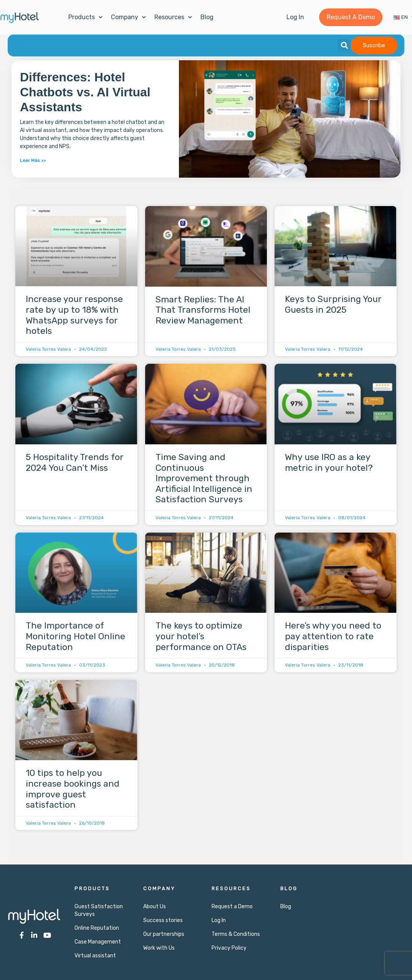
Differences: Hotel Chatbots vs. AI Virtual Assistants (85, 92)
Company (128, 17)
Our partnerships (164, 934)
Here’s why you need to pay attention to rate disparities (333, 636)
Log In (219, 920)
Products (85, 17)
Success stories (163, 920)
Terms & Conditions (236, 934)
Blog (207, 17)
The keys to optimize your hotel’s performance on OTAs (201, 636)
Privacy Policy (229, 948)
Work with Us (159, 948)
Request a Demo (232, 907)
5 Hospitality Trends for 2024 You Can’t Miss (74, 462)
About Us (155, 907)
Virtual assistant (95, 956)
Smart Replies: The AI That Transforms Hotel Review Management (203, 310)
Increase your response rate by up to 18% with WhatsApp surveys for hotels (74, 315)
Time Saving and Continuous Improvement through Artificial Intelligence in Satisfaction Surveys (204, 478)
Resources (173, 17)
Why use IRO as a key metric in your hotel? (329, 462)
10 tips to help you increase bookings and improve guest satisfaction (73, 789)
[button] (344, 45)
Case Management (98, 942)
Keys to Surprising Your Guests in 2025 (333, 305)
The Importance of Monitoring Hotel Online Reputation (75, 636)
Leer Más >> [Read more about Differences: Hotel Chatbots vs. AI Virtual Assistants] (33, 160)
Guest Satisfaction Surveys (99, 910)
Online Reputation (97, 928)
